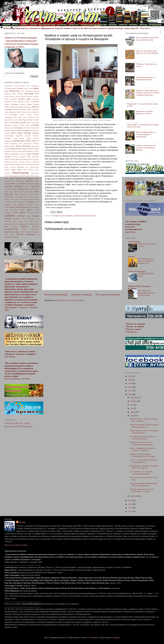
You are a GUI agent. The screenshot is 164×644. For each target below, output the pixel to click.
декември (134, 397)
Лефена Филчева (33, 138)
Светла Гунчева (15, 199)
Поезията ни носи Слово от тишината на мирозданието (142, 443)
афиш (36, 88)
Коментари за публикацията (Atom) (70, 300)
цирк (12, 234)
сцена (37, 212)
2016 (130, 394)
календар (18, 128)
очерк (19, 170)
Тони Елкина (18, 221)
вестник (22, 99)
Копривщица (9, 136)
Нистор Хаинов (28, 164)
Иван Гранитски (29, 117)
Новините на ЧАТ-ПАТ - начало (17, 423)
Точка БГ (15, 224)
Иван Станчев (34, 120)
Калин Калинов (27, 128)
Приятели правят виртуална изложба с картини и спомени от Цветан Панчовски (148, 93)
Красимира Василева (23, 136)
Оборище (20, 167)
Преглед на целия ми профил (16, 545)
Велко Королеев (11, 99)
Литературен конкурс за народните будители (145, 78)
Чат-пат (20, 234)
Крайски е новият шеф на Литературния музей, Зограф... (143, 455)
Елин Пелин (21, 112)
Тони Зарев (29, 221)
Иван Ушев (8, 123)
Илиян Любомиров (33, 123)
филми (15, 227)
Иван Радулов (23, 120)
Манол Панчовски (23, 146)
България (56, 216)
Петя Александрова (18, 181)
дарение (23, 104)
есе (6, 115)
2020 (130, 380)
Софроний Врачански (25, 205)
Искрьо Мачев (25, 125)
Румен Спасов (30, 197)
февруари (134, 496)
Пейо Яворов (15, 178)
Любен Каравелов (11, 144)
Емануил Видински (32, 112)
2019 (130, 383)
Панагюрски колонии (16, 176)
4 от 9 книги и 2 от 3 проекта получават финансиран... (141, 473)
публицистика (22, 189)
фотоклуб (35, 227)
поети (22, 183)
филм (6, 227)
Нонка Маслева (10, 167)
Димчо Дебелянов (20, 109)
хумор (17, 232)
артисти (14, 88)
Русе (37, 197)
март (132, 416)
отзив (13, 170)
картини (14, 130)
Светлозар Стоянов (27, 199)
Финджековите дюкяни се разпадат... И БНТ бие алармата (144, 467)
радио (6, 192)
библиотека (14, 91)
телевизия (16, 219)
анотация (7, 88)
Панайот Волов (29, 176)
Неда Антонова (33, 157)
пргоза (27, 186)
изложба (15, 122)
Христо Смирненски (30, 229)
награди (8, 157)
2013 (130, 508)
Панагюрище (21, 173)
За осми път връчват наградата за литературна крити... (143, 437)
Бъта (37, 94)
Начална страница (82, 294)
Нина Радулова (16, 164)
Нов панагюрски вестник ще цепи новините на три (147, 39)
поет (17, 184)
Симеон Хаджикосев (19, 202)
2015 (130, 501)
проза (14, 189)
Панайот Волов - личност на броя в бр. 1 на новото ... (144, 420)
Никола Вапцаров (21, 159)
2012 (130, 511)
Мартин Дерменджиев (19, 151)
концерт (36, 133)
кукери (15, 138)
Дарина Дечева (33, 104)
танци (28, 216)
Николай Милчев (25, 162)
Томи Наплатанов (28, 219)
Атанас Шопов (28, 88)
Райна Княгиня (21, 194)
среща (12, 207)
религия (31, 194)
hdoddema (95, 638)
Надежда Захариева (19, 157)
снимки (31, 202)
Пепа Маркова (28, 178)
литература (8, 141)
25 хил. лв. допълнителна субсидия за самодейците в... (144, 461)
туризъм (29, 224)
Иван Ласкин (14, 120)
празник (8, 186)
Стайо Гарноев (21, 207)
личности (35, 141)
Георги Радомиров (12, 104)
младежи (23, 154)
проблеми (35, 186)
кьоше (22, 138)
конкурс (28, 133)
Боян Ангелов (18, 94)
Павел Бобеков (28, 170)
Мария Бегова (16, 149)
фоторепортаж (11, 229)
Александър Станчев (11, 86)
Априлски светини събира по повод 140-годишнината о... (144, 426)
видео (29, 99)
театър (8, 219)
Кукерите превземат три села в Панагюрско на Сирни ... (142, 490)
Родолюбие (19, 197)
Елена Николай (10, 112)
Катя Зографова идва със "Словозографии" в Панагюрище (146, 134)
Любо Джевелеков (25, 144)
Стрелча (30, 212)
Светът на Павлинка (137, 271)
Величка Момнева (33, 96)
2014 (130, 504)
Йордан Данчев (9, 128)
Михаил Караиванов (12, 154)
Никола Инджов (34, 159)
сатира (7, 199)
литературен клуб (81, 216)
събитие (10, 215)
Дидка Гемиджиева (11, 107)
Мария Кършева (28, 149)
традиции (22, 224)
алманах (22, 86)
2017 (130, 391)
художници (9, 232)
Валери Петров (21, 96)
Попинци (35, 184)
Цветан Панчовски (27, 232)
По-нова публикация (56, 294)
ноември (134, 401)
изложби (23, 122)
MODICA (16, 237)
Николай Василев (11, 162)
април (133, 412)
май (132, 408)
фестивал (35, 224)
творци (35, 216)
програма (8, 189)
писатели (92, 216)
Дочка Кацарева (33, 109)
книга (13, 133)
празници (19, 186)
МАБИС (12, 146)
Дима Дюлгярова (25, 107)
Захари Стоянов (26, 115)
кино (32, 130)
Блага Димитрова (27, 91)
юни (132, 405)
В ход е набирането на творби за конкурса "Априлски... (143, 449)
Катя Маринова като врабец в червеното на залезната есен (146, 261)
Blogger (117, 638)
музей (29, 154)
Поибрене (29, 184)
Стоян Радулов (19, 212)
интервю (8, 125)
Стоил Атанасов (33, 207)
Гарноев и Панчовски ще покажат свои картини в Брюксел (146, 148)
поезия (12, 183)
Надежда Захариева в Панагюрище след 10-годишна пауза (144, 484)
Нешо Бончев (9, 159)
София (14, 205)
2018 (130, 387)
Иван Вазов (18, 117)
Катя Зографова (66, 216)
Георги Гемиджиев (32, 102)
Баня (6, 91)
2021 (130, 376)
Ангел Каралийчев (32, 86)
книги (20, 133)
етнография (13, 115)
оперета (7, 170)
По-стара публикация (108, 294)
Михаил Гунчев (33, 151)
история (35, 125)
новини (36, 164)
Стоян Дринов (26, 210)
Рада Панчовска (34, 189)
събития (21, 216)
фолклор (25, 226)
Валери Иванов (10, 96)
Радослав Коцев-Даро (26, 192)
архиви (20, 88)
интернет (15, 125)
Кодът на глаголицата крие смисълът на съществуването (147, 52)
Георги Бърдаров (18, 102)
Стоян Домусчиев (11, 210)
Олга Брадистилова (32, 167)
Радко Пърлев (14, 192)
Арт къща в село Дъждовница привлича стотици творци (146, 293)
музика (35, 154)
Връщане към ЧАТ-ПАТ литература (19, 426)
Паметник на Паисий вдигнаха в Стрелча (144, 112)
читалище (30, 234)
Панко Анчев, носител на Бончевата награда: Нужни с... (144, 432)
